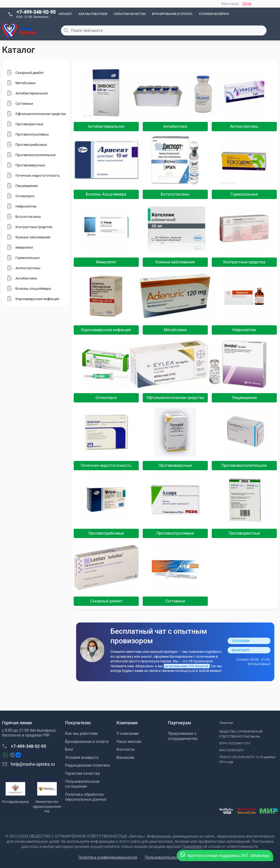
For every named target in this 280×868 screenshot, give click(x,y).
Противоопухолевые (175, 533)
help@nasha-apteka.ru (28, 764)
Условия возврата (214, 14)
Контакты (126, 749)
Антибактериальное (106, 126)
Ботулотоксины (175, 194)
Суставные (175, 601)
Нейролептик (244, 330)
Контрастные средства (244, 262)
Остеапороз (106, 398)
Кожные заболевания (175, 262)
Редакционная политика (88, 765)
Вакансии (125, 757)
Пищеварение (244, 398)
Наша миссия (129, 742)
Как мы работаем (93, 14)
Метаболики (175, 330)
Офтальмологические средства (175, 398)
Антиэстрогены (244, 126)
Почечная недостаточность (106, 465)
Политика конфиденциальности (108, 857)
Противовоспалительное (244, 465)
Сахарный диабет (106, 601)
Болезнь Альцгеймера (106, 194)
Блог (69, 749)
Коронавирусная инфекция (106, 330)
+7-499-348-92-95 (36, 12)
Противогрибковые (106, 533)
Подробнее (192, 847)
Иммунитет (106, 262)
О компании (128, 733)
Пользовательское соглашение (82, 784)
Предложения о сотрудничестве (183, 736)
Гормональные (244, 194)
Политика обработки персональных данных (86, 797)
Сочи (247, 4)
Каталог (65, 14)
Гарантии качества (130, 14)
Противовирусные (175, 465)
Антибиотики (175, 126)
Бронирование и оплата (172, 14)
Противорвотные (244, 533)
